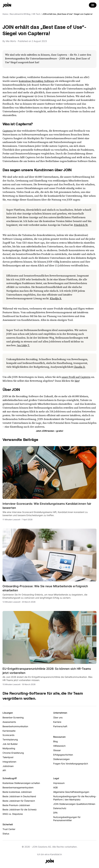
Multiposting (9, 748)
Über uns (58, 717)
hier (77, 381)
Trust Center (9, 829)
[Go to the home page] (7, 5)
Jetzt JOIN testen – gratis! (49, 431)
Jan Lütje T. (23, 345)
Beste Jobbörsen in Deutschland (19, 796)
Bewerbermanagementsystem (18, 787)
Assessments (9, 722)
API (4, 770)
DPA (55, 813)
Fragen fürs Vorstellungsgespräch (71, 764)
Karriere (57, 722)
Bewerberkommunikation (15, 726)
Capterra (8, 131)
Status (6, 834)
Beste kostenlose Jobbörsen (17, 792)
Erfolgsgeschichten (63, 755)
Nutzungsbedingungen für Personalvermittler (67, 819)
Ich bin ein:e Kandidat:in (49, 854)
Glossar (57, 750)
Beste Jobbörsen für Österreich (19, 801)
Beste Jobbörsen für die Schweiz (20, 809)
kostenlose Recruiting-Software (37, 81)
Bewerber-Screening (13, 717)
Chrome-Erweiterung (13, 753)
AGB (55, 787)
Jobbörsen (8, 766)
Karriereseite (9, 731)
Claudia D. (79, 367)
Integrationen (9, 762)
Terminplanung (10, 739)
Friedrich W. (81, 225)
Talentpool (8, 757)
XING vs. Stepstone (13, 814)
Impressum (59, 783)
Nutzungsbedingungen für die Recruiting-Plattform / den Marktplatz (75, 798)
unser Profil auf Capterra (76, 377)
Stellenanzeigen (61, 759)
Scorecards (8, 735)
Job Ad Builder (10, 744)
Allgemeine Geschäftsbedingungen (71, 792)
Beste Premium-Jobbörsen (16, 805)
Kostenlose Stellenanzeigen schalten (21, 783)
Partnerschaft (60, 726)
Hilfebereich (59, 746)
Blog (55, 741)
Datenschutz (60, 808)
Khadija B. (56, 298)
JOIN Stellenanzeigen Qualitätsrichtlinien (74, 804)
